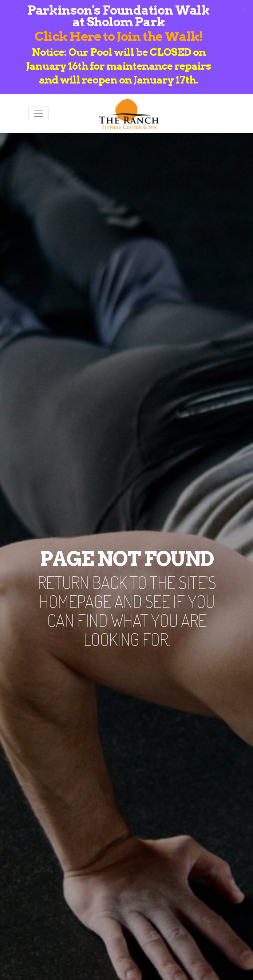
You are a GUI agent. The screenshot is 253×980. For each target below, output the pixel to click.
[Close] (244, 9)
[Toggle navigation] (39, 114)
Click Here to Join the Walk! (119, 36)
